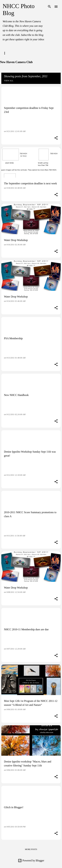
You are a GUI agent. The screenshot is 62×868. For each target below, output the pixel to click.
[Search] (49, 7)
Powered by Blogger (31, 860)
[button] (56, 138)
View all (9, 81)
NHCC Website (24, 53)
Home (6, 53)
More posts (31, 849)
